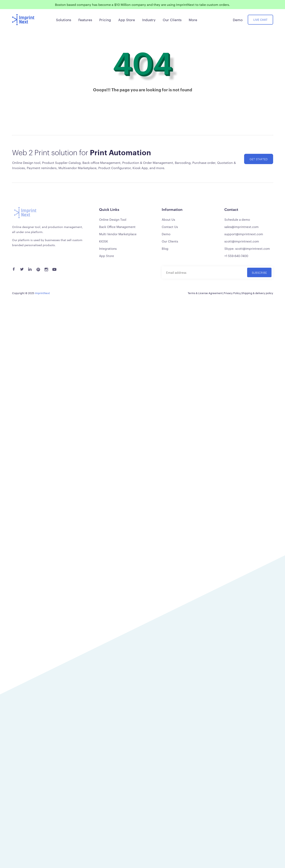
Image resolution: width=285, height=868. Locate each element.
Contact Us (170, 227)
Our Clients (170, 241)
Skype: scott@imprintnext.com (247, 248)
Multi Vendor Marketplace (118, 234)
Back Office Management (117, 227)
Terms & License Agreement (205, 293)
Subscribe (259, 272)
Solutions (64, 20)
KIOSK (104, 241)
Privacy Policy (232, 293)
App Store (107, 256)
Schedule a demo (237, 219)
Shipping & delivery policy (257, 293)
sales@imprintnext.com (241, 227)
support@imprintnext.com (244, 234)
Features (85, 20)
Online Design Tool (113, 219)
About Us (168, 219)
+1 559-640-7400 (236, 256)
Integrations (108, 248)
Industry (149, 20)
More (193, 20)
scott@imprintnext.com (242, 241)
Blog (165, 248)
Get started (259, 159)
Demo (166, 234)
